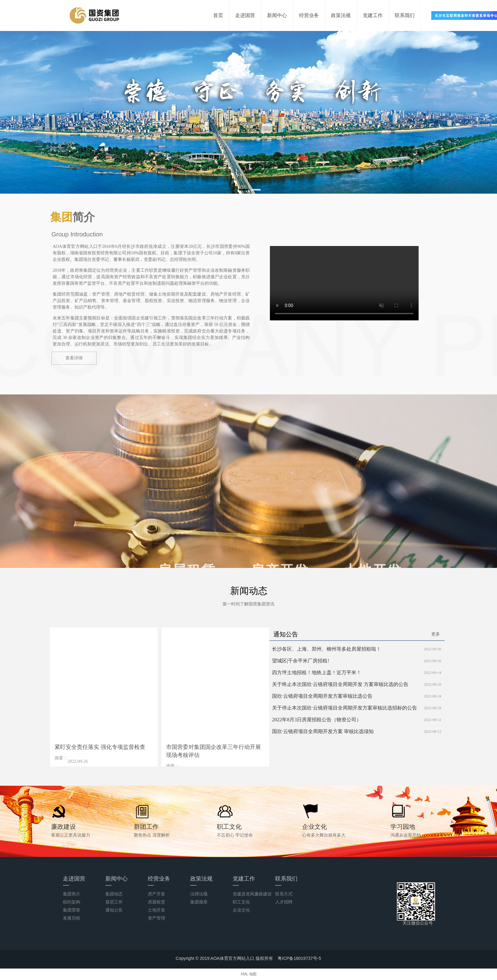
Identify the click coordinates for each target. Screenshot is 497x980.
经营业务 (309, 15)
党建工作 (373, 15)
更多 (436, 634)
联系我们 (405, 15)
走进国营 (245, 15)
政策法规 (341, 15)
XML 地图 (248, 974)
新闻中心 (277, 15)
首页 (218, 15)
